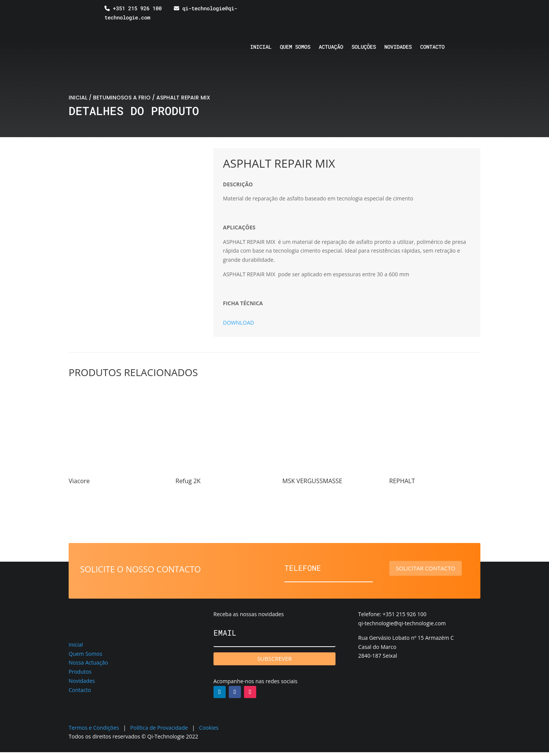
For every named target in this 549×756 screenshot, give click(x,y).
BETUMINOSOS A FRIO (122, 98)
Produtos (80, 672)
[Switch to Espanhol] (434, 14)
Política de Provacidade (159, 728)
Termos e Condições (94, 728)
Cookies (209, 728)
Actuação (331, 47)
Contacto (432, 47)
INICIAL (78, 98)
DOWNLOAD (239, 323)
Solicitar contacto (431, 568)
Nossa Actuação (88, 662)
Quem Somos (85, 654)
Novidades (398, 47)
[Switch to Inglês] (420, 14)
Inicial (261, 47)
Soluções (364, 47)
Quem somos (295, 47)
